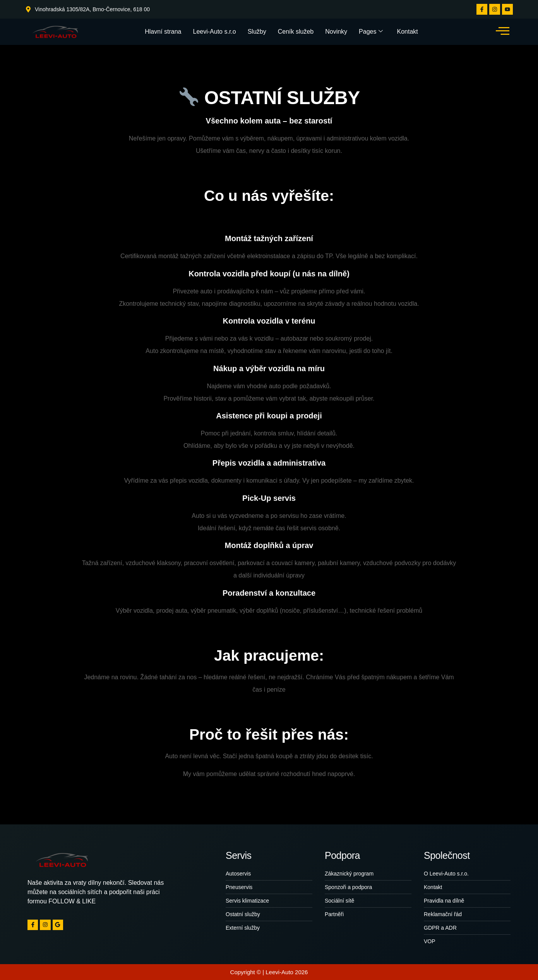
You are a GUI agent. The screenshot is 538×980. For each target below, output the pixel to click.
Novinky (336, 32)
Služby (257, 32)
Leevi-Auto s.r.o (215, 32)
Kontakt (407, 32)
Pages (371, 32)
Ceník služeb (296, 32)
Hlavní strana (163, 32)
